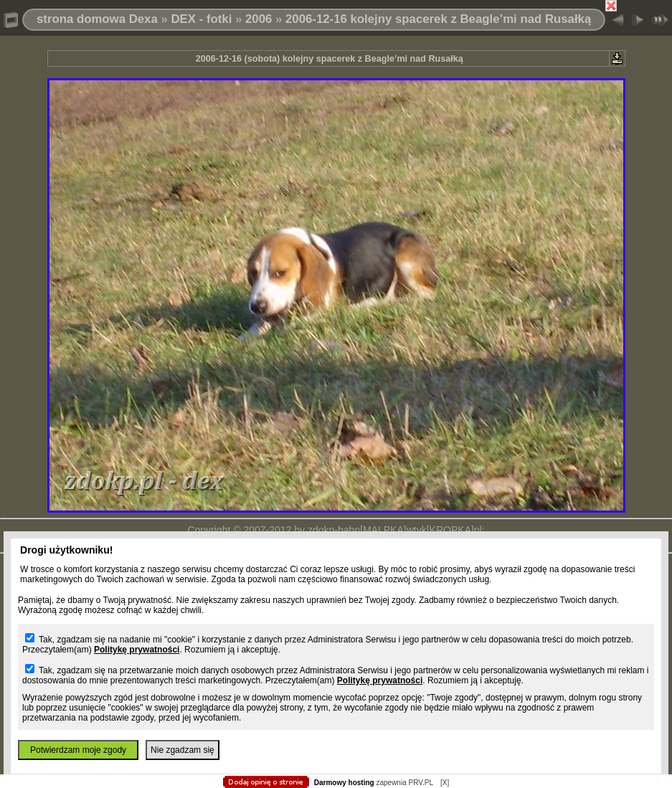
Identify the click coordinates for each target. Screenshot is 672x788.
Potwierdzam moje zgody (78, 750)
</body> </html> (336, 72)
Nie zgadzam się (183, 750)
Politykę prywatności (137, 650)
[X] (445, 783)
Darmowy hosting (344, 783)
